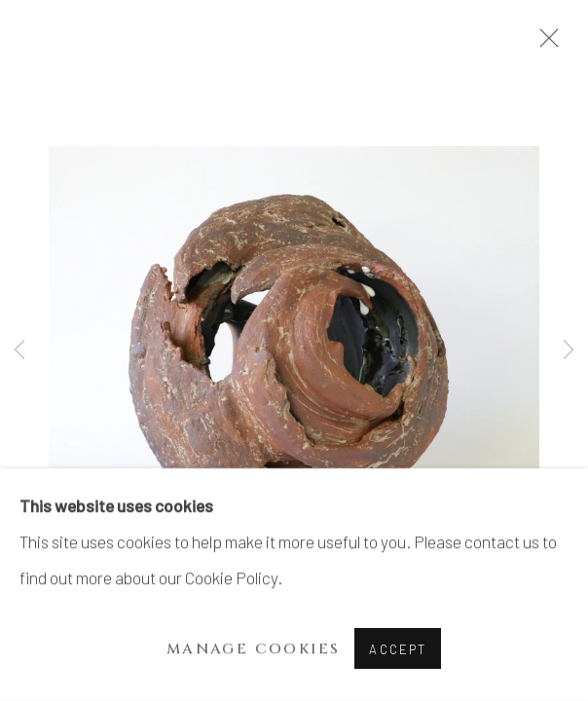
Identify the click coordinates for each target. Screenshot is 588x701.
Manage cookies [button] (254, 649)
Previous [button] (19, 350)
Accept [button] (398, 649)
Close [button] (544, 44)
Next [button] (569, 350)
